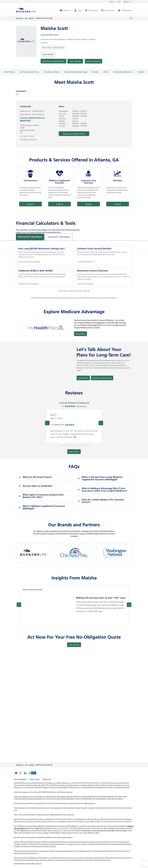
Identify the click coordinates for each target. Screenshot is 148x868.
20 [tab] (88, 446)
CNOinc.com (47, 779)
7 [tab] (70, 446)
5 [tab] (67, 446)
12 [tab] (77, 446)
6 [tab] (68, 446)
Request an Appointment (53, 61)
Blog (112, 2)
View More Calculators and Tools (73, 291)
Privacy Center (35, 779)
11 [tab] (76, 446)
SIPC (42, 828)
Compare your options (27, 284)
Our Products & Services (29, 72)
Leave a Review (48, 54)
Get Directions (26, 136)
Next (129, 605)
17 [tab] (84, 446)
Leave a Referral (93, 61)
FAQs (106, 72)
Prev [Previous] (19, 605)
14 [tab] (80, 446)
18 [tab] (86, 446)
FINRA (37, 828)
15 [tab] (81, 446)
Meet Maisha (9, 72)
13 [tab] (78, 446)
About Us (128, 2)
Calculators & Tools (51, 72)
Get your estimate (85, 262)
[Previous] (47, 423)
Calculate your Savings (28, 262)
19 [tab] (87, 446)
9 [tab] (73, 446)
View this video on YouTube (32, 590)
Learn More (83, 378)
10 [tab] (74, 446)
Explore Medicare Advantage (76, 72)
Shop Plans (81, 334)
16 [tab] (83, 446)
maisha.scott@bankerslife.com (33, 118)
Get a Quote (75, 61)
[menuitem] (65, 10)
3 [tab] (64, 446)
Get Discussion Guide (101, 377)
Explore (30, 204)
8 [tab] (71, 446)
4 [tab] (65, 446)
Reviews (95, 72)
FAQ (119, 2)
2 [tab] (63, 446)
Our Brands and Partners (123, 72)
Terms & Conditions (20, 779)
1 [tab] (61, 446)
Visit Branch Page (27, 140)
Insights (141, 72)
